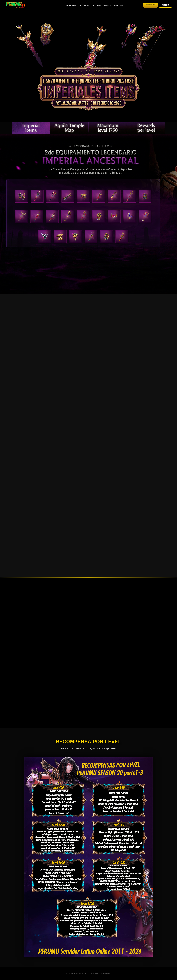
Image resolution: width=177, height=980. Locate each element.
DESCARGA (84, 5)
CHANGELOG (72, 5)
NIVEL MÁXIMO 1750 (108, 128)
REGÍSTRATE (150, 5)
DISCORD (107, 5)
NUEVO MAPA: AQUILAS (69, 128)
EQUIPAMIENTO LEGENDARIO (31, 128)
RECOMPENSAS (146, 128)
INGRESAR (165, 5)
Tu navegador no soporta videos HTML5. (88, 67)
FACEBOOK (96, 5)
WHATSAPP (119, 5)
